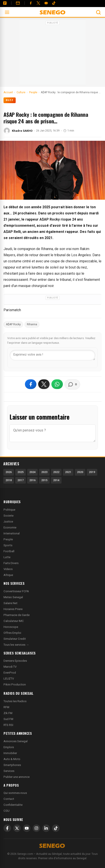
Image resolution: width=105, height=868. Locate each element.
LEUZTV (9, 679)
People (8, 539)
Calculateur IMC (14, 621)
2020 (80, 472)
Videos (8, 569)
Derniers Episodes (15, 661)
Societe (8, 516)
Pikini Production (15, 684)
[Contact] (18, 3)
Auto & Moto (12, 759)
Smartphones (12, 765)
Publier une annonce (17, 777)
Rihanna (32, 324)
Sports (8, 545)
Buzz (10, 100)
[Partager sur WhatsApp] (57, 384)
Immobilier (10, 753)
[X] (17, 828)
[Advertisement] (52, 54)
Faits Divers (11, 563)
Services (9, 771)
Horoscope (11, 627)
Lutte (7, 557)
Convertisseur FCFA (16, 591)
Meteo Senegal (13, 597)
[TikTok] (56, 828)
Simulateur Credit (15, 639)
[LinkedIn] (46, 828)
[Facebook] (31, 3)
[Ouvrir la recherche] (98, 12)
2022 (56, 472)
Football (9, 551)
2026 (9, 472)
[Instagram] (36, 828)
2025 (21, 472)
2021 (68, 472)
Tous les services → (16, 645)
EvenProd (10, 673)
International (12, 533)
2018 (9, 480)
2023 (44, 472)
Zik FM (8, 713)
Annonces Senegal (16, 741)
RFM (6, 707)
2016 (32, 480)
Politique (9, 510)
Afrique (8, 575)
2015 (44, 480)
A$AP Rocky (13, 324)
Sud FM (8, 719)
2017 (21, 480)
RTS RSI (8, 725)
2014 (56, 480)
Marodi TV (10, 667)
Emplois (9, 747)
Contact (9, 799)
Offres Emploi (12, 633)
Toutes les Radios (15, 701)
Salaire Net (10, 603)
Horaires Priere (13, 609)
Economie (10, 527)
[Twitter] (38, 3)
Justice (8, 522)
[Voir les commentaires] (72, 384)
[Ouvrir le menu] (7, 12)
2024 (32, 472)
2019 (92, 472)
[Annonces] (5, 3)
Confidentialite (13, 805)
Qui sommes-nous (15, 793)
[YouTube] (46, 3)
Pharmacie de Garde (17, 615)
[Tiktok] (54, 3)
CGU (7, 811)
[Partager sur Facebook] (31, 384)
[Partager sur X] (44, 384)
